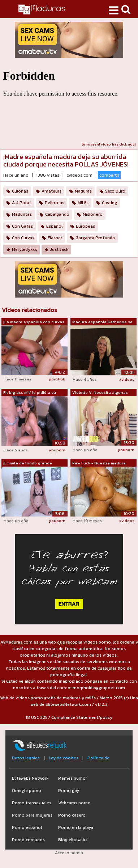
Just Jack (59, 249)
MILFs (83, 203)
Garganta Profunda (95, 238)
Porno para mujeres (32, 815)
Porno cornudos (28, 840)
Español (54, 226)
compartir (109, 175)
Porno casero (72, 815)
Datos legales (26, 758)
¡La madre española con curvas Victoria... (34, 322)
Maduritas (22, 214)
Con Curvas (23, 238)
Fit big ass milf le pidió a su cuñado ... (30, 393)
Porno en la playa (76, 827)
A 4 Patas (22, 203)
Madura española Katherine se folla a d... (102, 322)
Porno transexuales (32, 803)
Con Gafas (22, 226)
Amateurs (51, 191)
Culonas (20, 191)
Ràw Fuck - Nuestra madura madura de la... (99, 463)
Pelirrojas (55, 203)
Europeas (85, 226)
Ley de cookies (64, 758)
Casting (109, 203)
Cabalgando (57, 214)
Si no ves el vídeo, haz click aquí (109, 144)
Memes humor (73, 778)
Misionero (93, 214)
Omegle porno (27, 791)
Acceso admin (69, 853)
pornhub (57, 379)
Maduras (83, 191)
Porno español (27, 827)
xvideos (127, 379)
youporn (57, 450)
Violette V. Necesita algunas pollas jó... (100, 393)
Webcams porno (74, 803)
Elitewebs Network (30, 778)
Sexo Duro (115, 191)
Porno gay (69, 791)
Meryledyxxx (24, 249)
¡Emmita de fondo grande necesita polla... (28, 463)
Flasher (55, 238)
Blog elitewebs (73, 840)
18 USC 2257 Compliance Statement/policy (69, 717)
